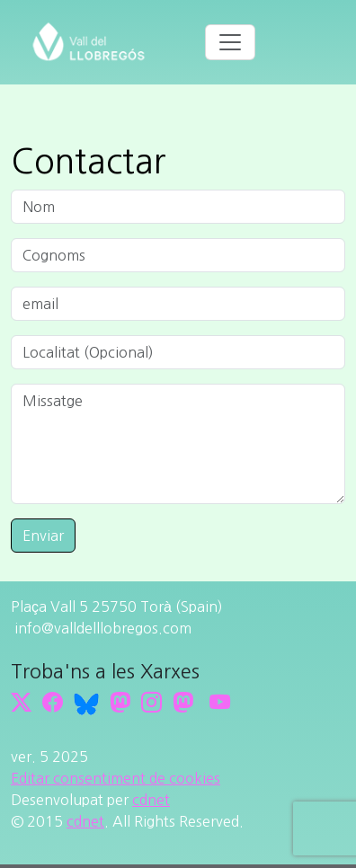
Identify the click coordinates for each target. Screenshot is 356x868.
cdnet (151, 800)
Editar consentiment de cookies (116, 778)
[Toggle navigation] (230, 42)
